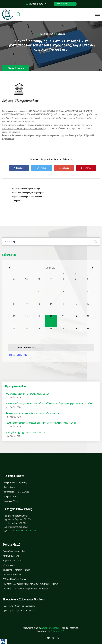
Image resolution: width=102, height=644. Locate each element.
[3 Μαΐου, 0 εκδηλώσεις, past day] (88, 284)
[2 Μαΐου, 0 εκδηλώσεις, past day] (76, 284)
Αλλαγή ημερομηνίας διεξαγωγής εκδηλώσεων (28, 394)
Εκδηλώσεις (10, 487)
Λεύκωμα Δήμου (11, 501)
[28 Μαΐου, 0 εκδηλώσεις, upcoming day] (51, 333)
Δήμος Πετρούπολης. (51, 628)
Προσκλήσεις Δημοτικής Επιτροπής (19, 610)
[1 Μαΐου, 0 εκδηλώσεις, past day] (63, 284)
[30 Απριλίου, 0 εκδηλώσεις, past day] (51, 284)
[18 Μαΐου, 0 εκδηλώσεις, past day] (14, 321)
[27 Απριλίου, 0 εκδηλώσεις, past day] (14, 284)
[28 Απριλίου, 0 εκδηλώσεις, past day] (26, 284)
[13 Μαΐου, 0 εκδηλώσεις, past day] (39, 308)
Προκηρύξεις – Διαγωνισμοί (17, 492)
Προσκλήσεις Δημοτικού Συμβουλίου (19, 606)
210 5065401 (29, 531)
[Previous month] (10, 268)
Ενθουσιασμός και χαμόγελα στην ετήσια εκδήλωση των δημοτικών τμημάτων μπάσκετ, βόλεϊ (50, 404)
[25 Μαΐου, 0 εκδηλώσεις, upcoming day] (14, 333)
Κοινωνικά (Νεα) (47, 34)
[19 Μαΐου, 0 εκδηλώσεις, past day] (26, 321)
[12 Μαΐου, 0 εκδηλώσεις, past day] (26, 308)
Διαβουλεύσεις (11, 496)
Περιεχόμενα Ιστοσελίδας (14, 551)
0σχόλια (60, 34)
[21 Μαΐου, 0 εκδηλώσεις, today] (51, 321)
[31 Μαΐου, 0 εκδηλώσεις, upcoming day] (88, 333)
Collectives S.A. (58, 631)
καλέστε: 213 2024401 (36, 4)
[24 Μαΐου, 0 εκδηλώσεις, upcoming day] (88, 321)
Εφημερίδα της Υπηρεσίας (16, 482)
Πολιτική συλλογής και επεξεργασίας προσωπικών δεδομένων (31, 584)
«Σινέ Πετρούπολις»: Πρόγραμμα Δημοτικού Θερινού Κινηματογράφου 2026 (41, 423)
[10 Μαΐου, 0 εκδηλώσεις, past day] (88, 296)
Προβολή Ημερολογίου (18, 355)
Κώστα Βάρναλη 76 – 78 (19, 519)
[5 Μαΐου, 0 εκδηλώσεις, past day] (26, 296)
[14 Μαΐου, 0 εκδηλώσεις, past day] (51, 308)
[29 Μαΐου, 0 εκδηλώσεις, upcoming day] (63, 333)
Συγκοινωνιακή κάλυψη (13, 561)
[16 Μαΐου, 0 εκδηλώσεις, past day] (76, 308)
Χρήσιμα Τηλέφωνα (11, 556)
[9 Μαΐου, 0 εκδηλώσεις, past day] (76, 296)
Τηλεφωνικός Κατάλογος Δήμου (17, 570)
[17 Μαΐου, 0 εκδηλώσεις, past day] (88, 308)
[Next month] (92, 268)
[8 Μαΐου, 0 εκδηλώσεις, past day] (63, 296)
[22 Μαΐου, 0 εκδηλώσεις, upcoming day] (63, 321)
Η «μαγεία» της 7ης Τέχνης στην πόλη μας (26, 433)
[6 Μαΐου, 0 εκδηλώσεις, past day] (39, 296)
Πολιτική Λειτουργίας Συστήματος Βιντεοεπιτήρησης (27, 589)
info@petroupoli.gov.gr (18, 527)
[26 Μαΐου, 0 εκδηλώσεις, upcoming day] (26, 333)
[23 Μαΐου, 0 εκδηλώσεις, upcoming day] (76, 321)
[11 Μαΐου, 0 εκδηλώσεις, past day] (14, 308)
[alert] (51, 347)
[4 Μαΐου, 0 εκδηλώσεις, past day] (14, 296)
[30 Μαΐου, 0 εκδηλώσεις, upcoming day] (76, 333)
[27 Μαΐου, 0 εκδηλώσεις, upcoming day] (39, 333)
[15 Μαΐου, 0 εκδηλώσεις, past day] (63, 308)
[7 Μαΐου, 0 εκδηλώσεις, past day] (51, 296)
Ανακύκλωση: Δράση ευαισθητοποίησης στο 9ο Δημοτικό (32, 413)
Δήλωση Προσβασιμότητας (15, 579)
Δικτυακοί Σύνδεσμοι (12, 575)
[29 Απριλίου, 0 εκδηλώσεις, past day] (39, 284)
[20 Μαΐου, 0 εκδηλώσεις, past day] (39, 321)
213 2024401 (15, 531)
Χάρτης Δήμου (9, 565)
